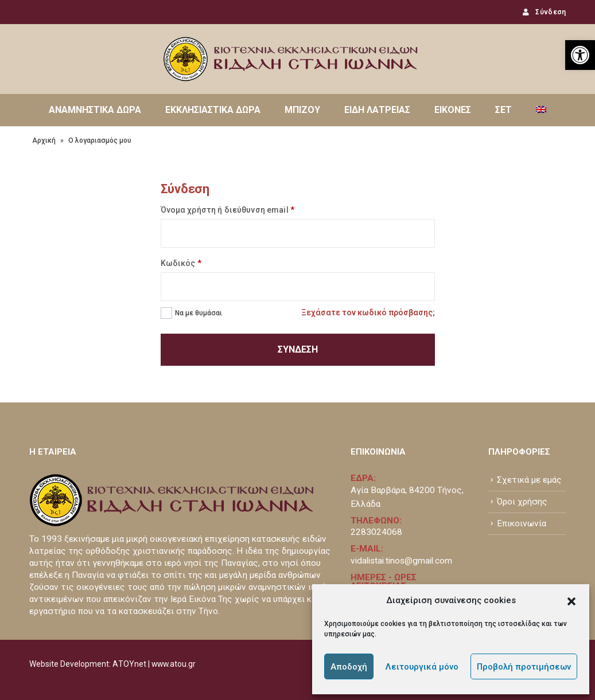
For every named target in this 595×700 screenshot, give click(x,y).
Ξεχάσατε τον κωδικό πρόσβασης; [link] (368, 312)
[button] (571, 600)
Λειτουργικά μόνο (422, 667)
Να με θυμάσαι (199, 313)
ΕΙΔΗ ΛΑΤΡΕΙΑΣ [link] (377, 110)
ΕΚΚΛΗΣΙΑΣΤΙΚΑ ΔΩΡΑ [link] (213, 110)
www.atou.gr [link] (174, 664)
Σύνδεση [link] (543, 12)
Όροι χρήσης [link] (522, 502)
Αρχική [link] (44, 140)
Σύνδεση (298, 349)
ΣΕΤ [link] (503, 110)
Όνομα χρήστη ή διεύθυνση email (227, 210)
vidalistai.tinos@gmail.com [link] (401, 561)
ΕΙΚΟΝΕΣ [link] (453, 110)
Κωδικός (181, 263)
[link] (580, 55)
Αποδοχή (349, 667)
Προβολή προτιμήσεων (524, 667)
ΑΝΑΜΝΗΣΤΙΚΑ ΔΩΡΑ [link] (95, 110)
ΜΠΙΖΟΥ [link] (302, 110)
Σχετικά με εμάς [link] (529, 480)
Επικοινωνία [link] (522, 523)
